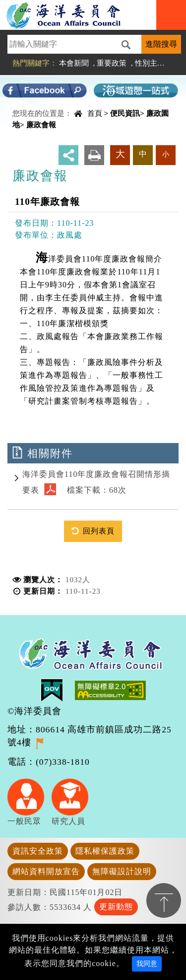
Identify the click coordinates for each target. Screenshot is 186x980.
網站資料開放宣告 (46, 871)
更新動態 (116, 907)
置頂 (164, 900)
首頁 (95, 113)
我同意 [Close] (147, 964)
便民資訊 (125, 113)
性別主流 (150, 63)
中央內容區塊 (33, 116)
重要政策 (112, 63)
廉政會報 (41, 125)
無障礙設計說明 (122, 871)
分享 (68, 155)
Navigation (171, 15)
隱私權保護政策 (105, 851)
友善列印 (94, 155)
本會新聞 (74, 63)
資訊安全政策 (38, 851)
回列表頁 (99, 531)
